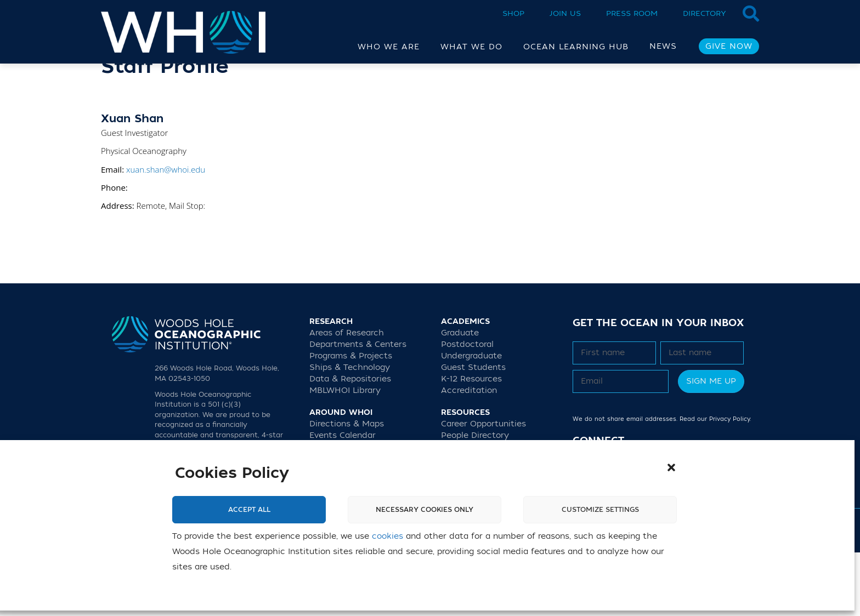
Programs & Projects (351, 420)
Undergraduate (471, 420)
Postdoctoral (467, 408)
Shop (513, 13)
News (663, 46)
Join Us (565, 13)
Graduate (460, 397)
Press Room (632, 13)
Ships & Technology (350, 431)
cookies (387, 536)
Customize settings (600, 510)
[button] (671, 467)
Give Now (729, 46)
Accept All (249, 510)
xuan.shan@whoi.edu (166, 233)
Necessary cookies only (425, 510)
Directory (705, 13)
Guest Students (473, 431)
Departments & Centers (358, 408)
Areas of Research (347, 397)
